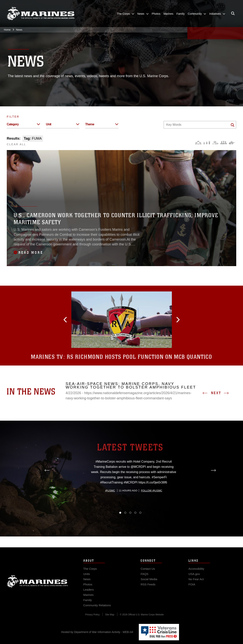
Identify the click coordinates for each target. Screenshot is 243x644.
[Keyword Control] (200, 125)
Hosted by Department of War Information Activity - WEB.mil (97, 632)
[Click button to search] (233, 125)
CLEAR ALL (16, 144)
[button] (84, 320)
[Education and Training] (207, 143)
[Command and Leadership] (224, 143)
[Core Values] (215, 143)
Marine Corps (37, 589)
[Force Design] (198, 143)
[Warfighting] (232, 143)
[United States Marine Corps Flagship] (41, 14)
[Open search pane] (233, 14)
